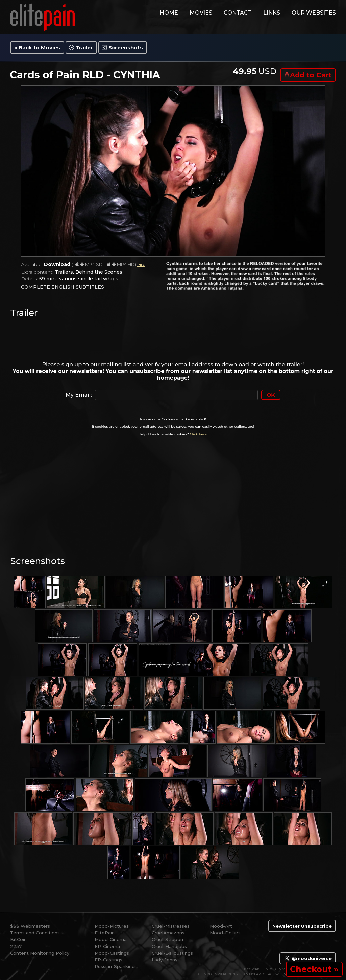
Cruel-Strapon (167, 939)
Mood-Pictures (112, 926)
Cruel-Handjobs (169, 946)
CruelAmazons (168, 933)
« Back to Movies (37, 48)
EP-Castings (108, 960)
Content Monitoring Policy (40, 953)
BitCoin (18, 939)
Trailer (84, 48)
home (169, 13)
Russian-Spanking (115, 966)
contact (238, 13)
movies (201, 13)
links (272, 13)
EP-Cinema (107, 946)
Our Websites (314, 13)
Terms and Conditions (35, 933)
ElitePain (105, 933)
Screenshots (126, 48)
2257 (16, 946)
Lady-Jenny (165, 960)
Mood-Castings (112, 953)
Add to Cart (311, 75)
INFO (141, 265)
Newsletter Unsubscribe (302, 926)
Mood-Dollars (225, 933)
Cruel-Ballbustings (172, 953)
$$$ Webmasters (30, 926)
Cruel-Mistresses (171, 926)
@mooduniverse (308, 958)
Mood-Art (221, 926)
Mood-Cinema (111, 939)
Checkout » (314, 969)
